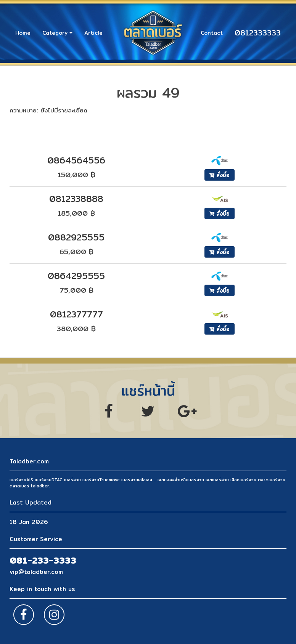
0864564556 (76, 160)
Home (23, 33)
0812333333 (258, 33)
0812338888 (76, 199)
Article (93, 33)
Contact (212, 33)
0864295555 (76, 276)
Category (57, 33)
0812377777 (76, 314)
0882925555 (76, 237)
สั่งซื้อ (220, 175)
